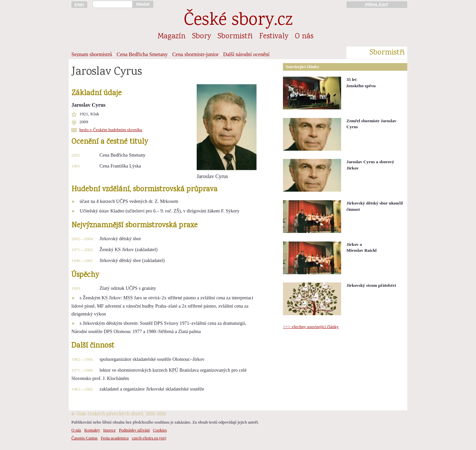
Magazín (172, 37)
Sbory (201, 37)
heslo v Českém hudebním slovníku (111, 130)
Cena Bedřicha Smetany (142, 54)
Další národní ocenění (246, 54)
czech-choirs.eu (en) (149, 438)
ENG (79, 5)
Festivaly (274, 37)
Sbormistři (235, 37)
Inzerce (109, 430)
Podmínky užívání (134, 430)
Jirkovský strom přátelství (371, 285)
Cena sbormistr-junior (196, 54)
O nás (304, 37)
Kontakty (92, 430)
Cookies (160, 430)
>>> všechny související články (311, 327)
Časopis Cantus (84, 438)
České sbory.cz (238, 21)
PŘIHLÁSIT (377, 5)
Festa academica (115, 438)
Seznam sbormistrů (92, 54)
